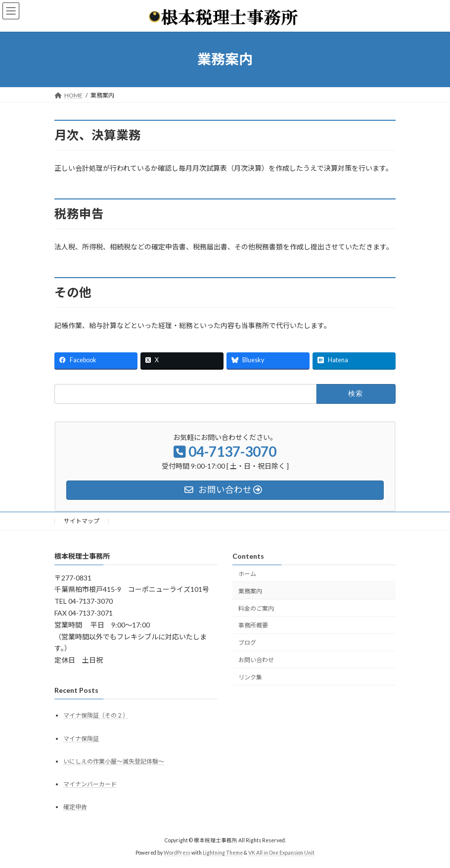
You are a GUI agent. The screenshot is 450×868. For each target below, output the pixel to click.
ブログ (247, 643)
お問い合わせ (256, 660)
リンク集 (250, 677)
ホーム (247, 574)
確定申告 (75, 807)
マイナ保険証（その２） (96, 715)
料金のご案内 (256, 608)
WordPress (177, 853)
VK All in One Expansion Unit (281, 853)
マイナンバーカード (90, 784)
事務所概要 (253, 625)
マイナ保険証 (81, 738)
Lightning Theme (223, 853)
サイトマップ (82, 521)
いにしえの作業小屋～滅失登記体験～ (114, 761)
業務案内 (250, 591)
